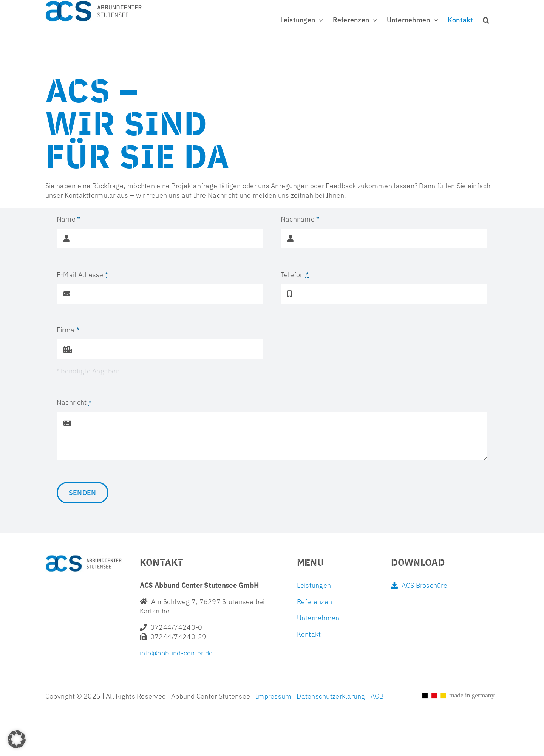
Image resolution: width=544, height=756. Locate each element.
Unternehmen (318, 618)
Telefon (295, 275)
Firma (68, 330)
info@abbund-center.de (176, 653)
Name (69, 219)
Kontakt (309, 634)
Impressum (274, 696)
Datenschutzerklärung (331, 696)
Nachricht (74, 402)
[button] (486, 20)
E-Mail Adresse (82, 275)
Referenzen (315, 602)
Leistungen (314, 585)
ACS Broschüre (419, 585)
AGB (376, 696)
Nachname (300, 219)
